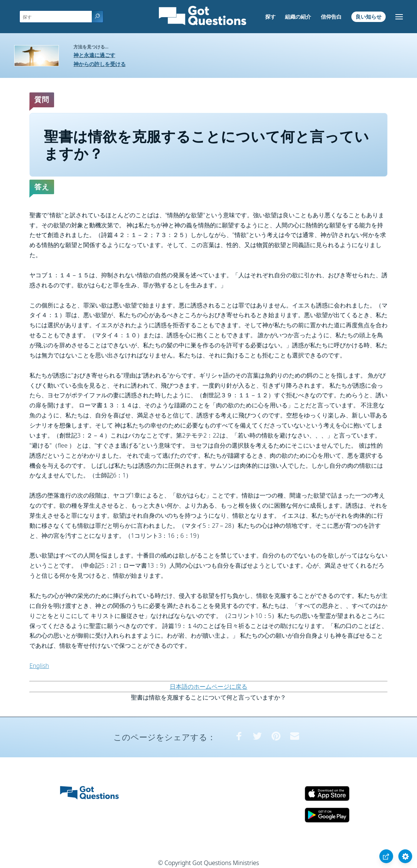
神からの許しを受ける (100, 64)
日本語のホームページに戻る (208, 686)
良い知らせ (369, 17)
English (39, 666)
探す (270, 17)
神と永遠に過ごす (94, 55)
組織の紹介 (298, 17)
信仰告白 (331, 17)
